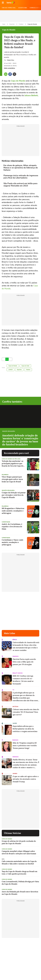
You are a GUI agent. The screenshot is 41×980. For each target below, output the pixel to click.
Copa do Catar (25, 366)
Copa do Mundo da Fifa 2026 (11, 459)
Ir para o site (11, 3)
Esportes (12, 24)
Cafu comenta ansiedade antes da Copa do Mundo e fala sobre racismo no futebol (19, 862)
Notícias (15, 707)
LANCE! (10, 370)
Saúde (15, 723)
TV (13, 690)
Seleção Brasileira (9, 431)
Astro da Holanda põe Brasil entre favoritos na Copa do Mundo (20, 893)
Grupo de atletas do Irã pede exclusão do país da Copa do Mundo (19, 842)
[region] (21, 16)
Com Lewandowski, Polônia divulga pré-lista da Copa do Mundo (20, 883)
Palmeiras (5, 475)
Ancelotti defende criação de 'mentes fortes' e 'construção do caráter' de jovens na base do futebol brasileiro (20, 440)
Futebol (21, 24)
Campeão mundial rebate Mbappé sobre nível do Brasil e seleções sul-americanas (19, 852)
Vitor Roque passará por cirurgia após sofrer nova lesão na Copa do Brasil (12, 479)
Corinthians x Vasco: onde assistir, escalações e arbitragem (13, 542)
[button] (3, 3)
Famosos (16, 656)
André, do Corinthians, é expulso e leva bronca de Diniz (12, 526)
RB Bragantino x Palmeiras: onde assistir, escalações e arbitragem (13, 511)
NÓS (3, 859)
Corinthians (6, 522)
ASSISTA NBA (23, 8)
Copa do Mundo (32, 24)
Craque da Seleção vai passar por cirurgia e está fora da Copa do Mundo (14, 495)
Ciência (15, 640)
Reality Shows (18, 673)
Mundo (15, 774)
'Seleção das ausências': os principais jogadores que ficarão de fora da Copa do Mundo (13, 463)
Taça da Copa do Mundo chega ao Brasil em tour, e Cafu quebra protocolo (20, 873)
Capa (4, 24)
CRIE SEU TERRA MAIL (9, 8)
